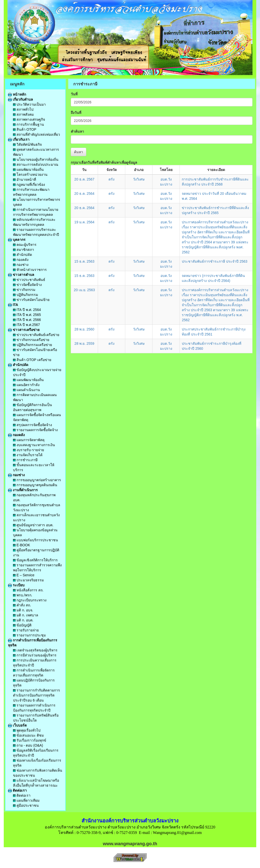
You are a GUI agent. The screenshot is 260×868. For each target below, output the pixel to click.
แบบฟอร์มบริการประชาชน (35, 540)
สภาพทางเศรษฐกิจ (29, 119)
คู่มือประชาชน (26, 805)
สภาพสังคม (23, 114)
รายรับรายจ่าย (26, 630)
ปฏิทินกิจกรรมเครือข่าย (32, 345)
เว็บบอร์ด (17, 725)
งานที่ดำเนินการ (23, 490)
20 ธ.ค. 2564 (84, 194)
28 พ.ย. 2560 (84, 329)
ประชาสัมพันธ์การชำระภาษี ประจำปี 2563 (214, 261)
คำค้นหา (77, 131)
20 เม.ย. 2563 (84, 290)
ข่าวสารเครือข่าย (24, 330)
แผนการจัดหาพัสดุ (29, 440)
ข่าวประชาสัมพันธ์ (29, 280)
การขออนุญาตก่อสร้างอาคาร (37, 480)
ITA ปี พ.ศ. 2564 (27, 310)
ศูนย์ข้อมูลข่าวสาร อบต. (33, 525)
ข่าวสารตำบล (21, 275)
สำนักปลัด (22, 255)
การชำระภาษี (25, 460)
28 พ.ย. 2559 (84, 343)
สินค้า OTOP (25, 129)
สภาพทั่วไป (23, 109)
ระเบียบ (16, 585)
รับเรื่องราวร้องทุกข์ (30, 740)
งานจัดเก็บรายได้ (28, 455)
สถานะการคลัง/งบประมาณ (36, 164)
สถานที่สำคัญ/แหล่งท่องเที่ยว (36, 134)
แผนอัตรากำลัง (26, 385)
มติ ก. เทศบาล (26, 615)
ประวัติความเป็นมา (29, 104)
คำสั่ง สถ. (22, 605)
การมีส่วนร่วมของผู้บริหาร (35, 655)
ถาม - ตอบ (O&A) (28, 745)
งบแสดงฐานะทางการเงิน (34, 445)
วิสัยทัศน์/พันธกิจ (27, 144)
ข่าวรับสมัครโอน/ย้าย (31, 300)
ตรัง (111, 179)
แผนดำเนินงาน (26, 390)
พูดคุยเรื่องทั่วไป (27, 730)
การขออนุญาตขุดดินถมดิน (35, 485)
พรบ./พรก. (23, 595)
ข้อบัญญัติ (22, 625)
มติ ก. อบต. (23, 620)
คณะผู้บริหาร (25, 245)
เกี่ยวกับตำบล (20, 99)
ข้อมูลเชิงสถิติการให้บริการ (35, 560)
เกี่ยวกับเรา (19, 139)
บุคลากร (17, 240)
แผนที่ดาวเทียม (26, 800)
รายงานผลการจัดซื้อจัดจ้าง (35, 430)
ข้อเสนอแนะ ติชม (28, 735)
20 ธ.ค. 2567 (84, 179)
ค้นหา (78, 152)
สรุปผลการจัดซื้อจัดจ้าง (32, 425)
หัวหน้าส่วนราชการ (30, 270)
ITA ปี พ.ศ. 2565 (27, 315)
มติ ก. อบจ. (23, 610)
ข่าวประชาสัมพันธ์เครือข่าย (36, 335)
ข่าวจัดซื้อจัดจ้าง (27, 285)
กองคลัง (21, 260)
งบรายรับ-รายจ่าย (28, 450)
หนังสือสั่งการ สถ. (28, 590)
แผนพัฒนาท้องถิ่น (28, 169)
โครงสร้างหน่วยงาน (30, 175)
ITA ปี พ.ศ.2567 (26, 325)
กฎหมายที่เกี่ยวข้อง (29, 185)
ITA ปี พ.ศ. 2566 (27, 320)
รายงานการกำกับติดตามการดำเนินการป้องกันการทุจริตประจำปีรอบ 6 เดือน (36, 695)
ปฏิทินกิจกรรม (25, 295)
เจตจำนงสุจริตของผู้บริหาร (35, 650)
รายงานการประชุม (29, 635)
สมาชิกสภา (23, 250)
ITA (13, 305)
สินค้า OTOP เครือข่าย (32, 360)
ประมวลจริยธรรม (28, 580)
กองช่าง (21, 265)
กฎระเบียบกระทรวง (30, 600)
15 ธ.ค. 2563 (84, 261)
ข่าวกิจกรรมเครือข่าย (31, 340)
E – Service (24, 575)
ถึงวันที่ (76, 113)
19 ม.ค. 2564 (84, 222)
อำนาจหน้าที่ (24, 180)
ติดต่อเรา (17, 790)
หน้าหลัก (17, 94)
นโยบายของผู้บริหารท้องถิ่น (36, 159)
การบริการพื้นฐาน (28, 124)
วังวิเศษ (139, 179)
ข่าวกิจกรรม (24, 290)
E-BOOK (21, 545)
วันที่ (74, 94)
